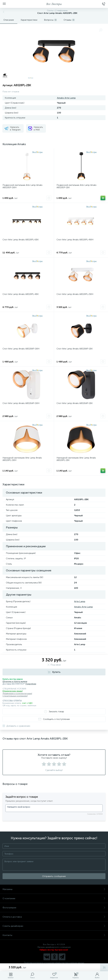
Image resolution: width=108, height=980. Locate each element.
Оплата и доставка (54, 917)
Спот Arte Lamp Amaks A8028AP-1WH (21, 349)
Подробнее (31, 684)
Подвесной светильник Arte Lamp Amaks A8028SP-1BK (76, 186)
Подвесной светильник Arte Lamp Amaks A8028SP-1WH (22, 186)
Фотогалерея (54, 908)
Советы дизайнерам (54, 926)
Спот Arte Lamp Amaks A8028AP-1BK (75, 349)
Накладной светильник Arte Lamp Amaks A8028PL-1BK (76, 459)
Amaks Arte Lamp (66, 98)
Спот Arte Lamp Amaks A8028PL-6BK (21, 240)
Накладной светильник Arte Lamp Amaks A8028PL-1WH (22, 459)
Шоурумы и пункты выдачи (15, 682)
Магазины (54, 889)
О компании (54, 898)
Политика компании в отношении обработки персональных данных (54, 963)
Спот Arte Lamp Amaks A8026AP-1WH (21, 403)
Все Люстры (54, 4)
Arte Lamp (80, 601)
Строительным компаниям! (15, 696)
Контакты (54, 935)
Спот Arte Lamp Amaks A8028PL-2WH (75, 294)
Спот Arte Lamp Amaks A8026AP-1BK (75, 403)
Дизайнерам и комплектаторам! (17, 694)
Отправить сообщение (54, 876)
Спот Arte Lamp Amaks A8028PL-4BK (21, 294)
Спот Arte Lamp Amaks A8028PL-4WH (75, 240)
